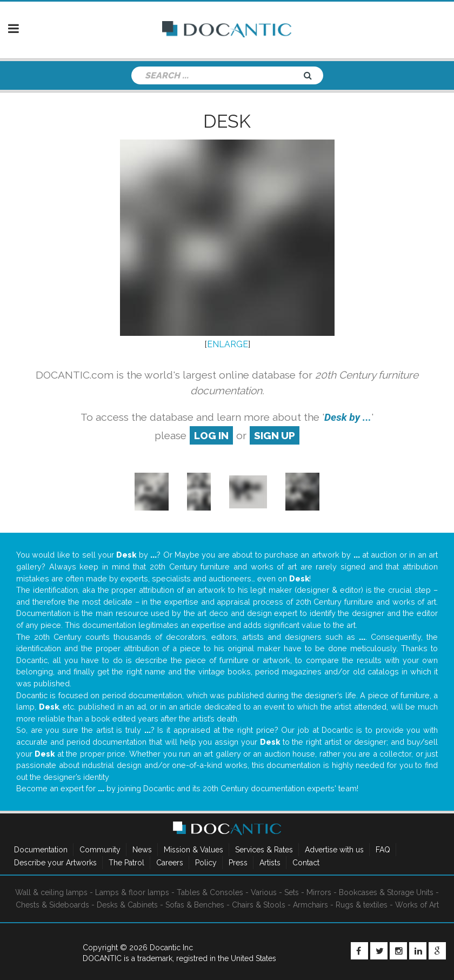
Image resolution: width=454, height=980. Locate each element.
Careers (170, 863)
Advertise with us (334, 850)
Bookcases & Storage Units (386, 892)
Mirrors (319, 892)
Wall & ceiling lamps (51, 892)
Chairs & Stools (259, 905)
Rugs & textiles (362, 905)
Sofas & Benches (195, 905)
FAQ (383, 850)
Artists (270, 863)
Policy (206, 863)
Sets (292, 892)
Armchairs (311, 905)
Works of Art (417, 905)
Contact (306, 863)
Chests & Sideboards (52, 905)
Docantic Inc (171, 948)
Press (238, 863)
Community (100, 850)
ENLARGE (228, 344)
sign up (275, 435)
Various (264, 892)
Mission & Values (193, 850)
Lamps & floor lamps (132, 892)
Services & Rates (264, 850)
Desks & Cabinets (127, 905)
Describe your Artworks (55, 863)
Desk (227, 121)
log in (211, 435)
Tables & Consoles (210, 892)
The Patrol (126, 863)
